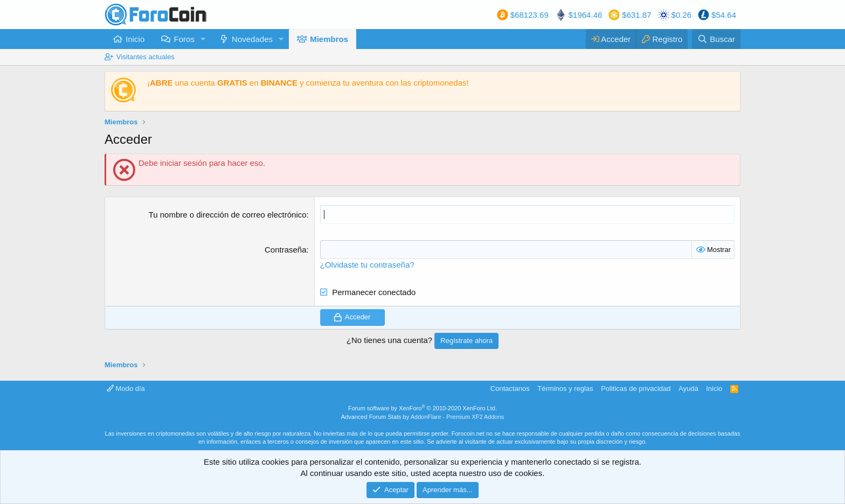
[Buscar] (716, 39)
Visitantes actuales (146, 57)
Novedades (252, 39)
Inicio (135, 39)
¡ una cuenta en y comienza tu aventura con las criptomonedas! (308, 83)
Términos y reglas (565, 388)
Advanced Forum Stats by (423, 417)
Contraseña (286, 250)
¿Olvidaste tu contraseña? (367, 265)
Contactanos (510, 388)
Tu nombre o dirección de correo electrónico (228, 215)
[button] (203, 39)
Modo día (126, 388)
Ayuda (688, 388)
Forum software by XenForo (422, 408)
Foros (184, 39)
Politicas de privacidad (636, 388)
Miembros (329, 39)
